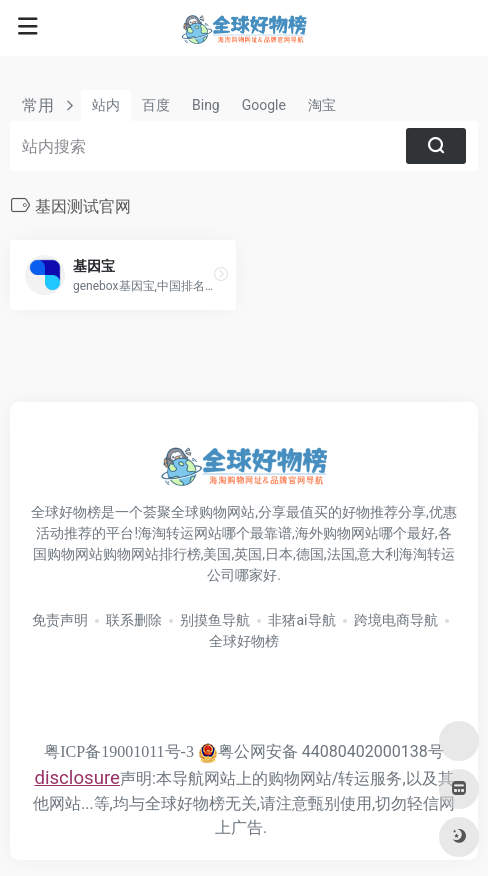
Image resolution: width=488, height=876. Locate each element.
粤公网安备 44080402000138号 (321, 751)
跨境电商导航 (396, 620)
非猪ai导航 (301, 620)
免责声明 (60, 620)
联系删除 (134, 620)
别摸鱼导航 (215, 620)
